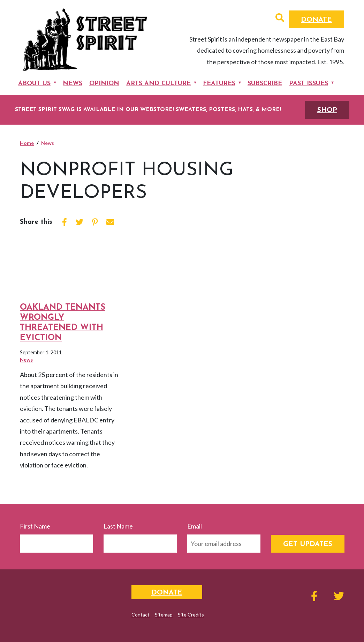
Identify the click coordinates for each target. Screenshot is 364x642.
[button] (280, 19)
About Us (34, 84)
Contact (141, 615)
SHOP (327, 110)
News (73, 84)
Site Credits (191, 615)
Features (219, 84)
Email (195, 526)
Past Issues (309, 84)
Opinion (104, 84)
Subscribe (265, 84)
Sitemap (164, 615)
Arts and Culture (158, 84)
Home (27, 143)
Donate (316, 20)
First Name (35, 526)
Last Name (118, 526)
